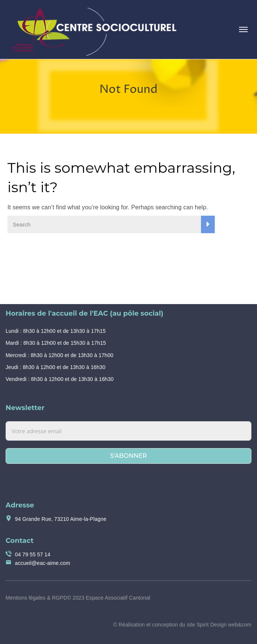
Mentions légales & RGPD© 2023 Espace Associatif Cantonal (78, 598)
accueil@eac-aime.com (43, 563)
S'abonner (129, 456)
